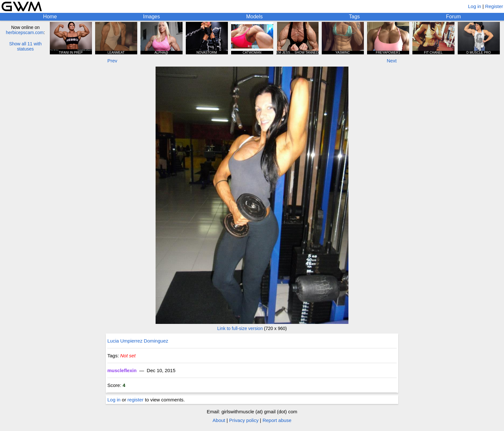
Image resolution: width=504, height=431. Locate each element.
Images (151, 17)
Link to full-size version (240, 328)
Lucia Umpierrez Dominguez (138, 341)
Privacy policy (244, 420)
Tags (355, 17)
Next (392, 61)
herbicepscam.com (25, 32)
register (136, 400)
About (219, 420)
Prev (112, 61)
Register (494, 6)
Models (255, 17)
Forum (454, 17)
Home (50, 17)
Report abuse (277, 420)
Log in (475, 6)
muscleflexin (122, 370)
